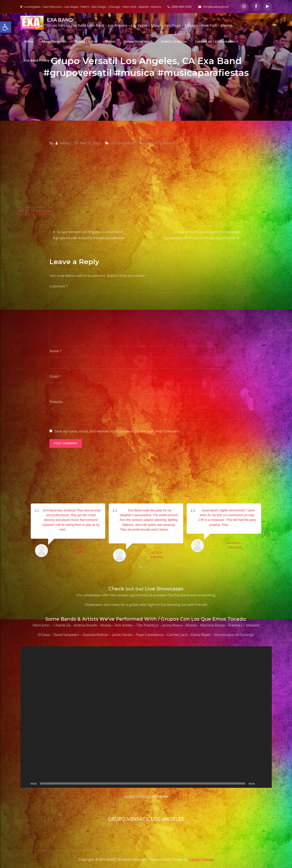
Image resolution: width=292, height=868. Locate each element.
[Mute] (259, 783)
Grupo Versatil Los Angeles (146, 796)
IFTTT (24, 211)
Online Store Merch (138, 41)
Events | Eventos (174, 41)
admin (65, 143)
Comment (59, 286)
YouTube (43, 211)
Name (56, 351)
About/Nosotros (54, 41)
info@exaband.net (214, 7)
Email (55, 376)
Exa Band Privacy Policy (42, 60)
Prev (25, 534)
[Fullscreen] (266, 783)
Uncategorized (123, 143)
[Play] (26, 783)
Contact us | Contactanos (215, 41)
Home (29, 41)
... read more (74, 529)
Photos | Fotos (86, 41)
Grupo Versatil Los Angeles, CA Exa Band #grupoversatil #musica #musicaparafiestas (89, 235)
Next (267, 534)
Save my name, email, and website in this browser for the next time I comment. (117, 431)
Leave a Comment (159, 143)
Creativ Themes (201, 859)
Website (56, 402)
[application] (146, 717)
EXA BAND (60, 20)
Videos (110, 41)
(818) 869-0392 (180, 7)
